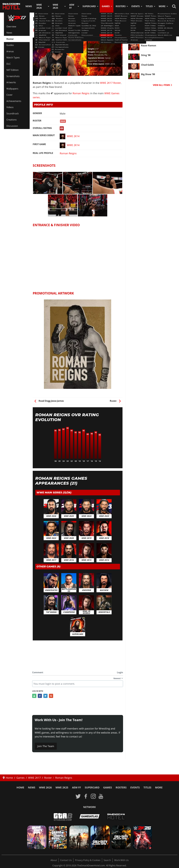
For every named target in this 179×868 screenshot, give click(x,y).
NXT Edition (13, 70)
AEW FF (72, 6)
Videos (10, 107)
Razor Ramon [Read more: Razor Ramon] (149, 46)
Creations (12, 120)
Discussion (12, 126)
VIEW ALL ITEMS (162, 85)
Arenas (10, 51)
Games (106, 6)
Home (20, 787)
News (29, 6)
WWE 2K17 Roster (45, 25)
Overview (11, 27)
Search (107, 860)
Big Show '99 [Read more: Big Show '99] (148, 74)
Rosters (121, 6)
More (162, 6)
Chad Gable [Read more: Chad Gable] (147, 65)
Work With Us (121, 860)
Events (136, 6)
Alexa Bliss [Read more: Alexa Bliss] (147, 36)
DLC (9, 64)
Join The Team (46, 746)
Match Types (13, 58)
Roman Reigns (81, 93)
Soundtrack (13, 114)
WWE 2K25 (55, 6)
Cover (10, 95)
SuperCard (89, 6)
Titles (149, 6)
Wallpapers (12, 89)
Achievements (14, 101)
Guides (10, 45)
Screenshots (13, 76)
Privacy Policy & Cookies (88, 860)
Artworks (11, 82)
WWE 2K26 (39, 6)
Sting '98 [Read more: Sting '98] (146, 55)
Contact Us (66, 860)
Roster (10, 39)
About (54, 860)
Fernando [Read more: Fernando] (146, 26)
